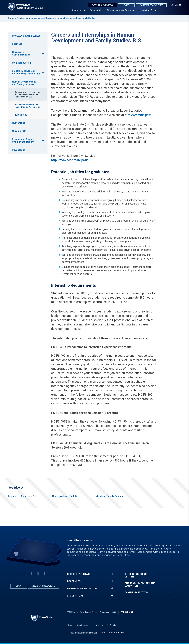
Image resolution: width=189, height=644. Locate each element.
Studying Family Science (110, 496)
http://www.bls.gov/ (138, 115)
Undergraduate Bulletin (65, 496)
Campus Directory (136, 592)
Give (126, 5)
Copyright (114, 625)
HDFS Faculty (21, 115)
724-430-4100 (127, 612)
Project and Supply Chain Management (23, 140)
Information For (146, 10)
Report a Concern (102, 5)
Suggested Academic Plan (23, 496)
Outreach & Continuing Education (140, 585)
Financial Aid (96, 10)
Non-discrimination (84, 625)
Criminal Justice (22, 63)
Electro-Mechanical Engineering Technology (26, 72)
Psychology (19, 150)
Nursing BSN (19, 131)
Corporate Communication (21, 53)
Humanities (19, 123)
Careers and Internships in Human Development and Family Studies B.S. (27, 94)
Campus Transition (151, 5)
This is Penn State (79, 574)
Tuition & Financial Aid (82, 589)
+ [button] (112, 574)
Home (11, 18)
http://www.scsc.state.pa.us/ (70, 160)
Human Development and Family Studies (76, 18)
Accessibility (100, 625)
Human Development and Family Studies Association (27, 106)
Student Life (75, 596)
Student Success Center (119, 10)
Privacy (69, 625)
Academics (77, 10)
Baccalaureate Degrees (42, 18)
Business (17, 44)
